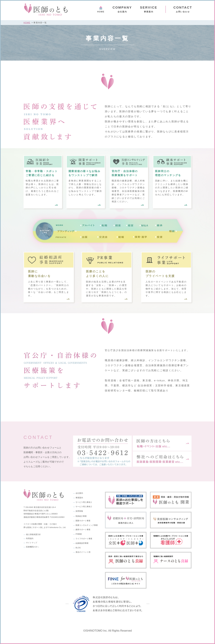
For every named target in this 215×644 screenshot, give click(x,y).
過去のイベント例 (83, 552)
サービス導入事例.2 (84, 507)
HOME (101, 12)
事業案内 (79, 498)
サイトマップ (32, 543)
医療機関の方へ (33, 547)
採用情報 (79, 511)
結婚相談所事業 (82, 543)
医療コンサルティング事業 (87, 525)
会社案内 (122, 9)
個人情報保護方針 (33, 534)
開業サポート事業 (83, 521)
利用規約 (30, 538)
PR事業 (79, 534)
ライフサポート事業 (84, 539)
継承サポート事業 (83, 530)
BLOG (78, 548)
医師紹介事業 (81, 516)
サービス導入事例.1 (84, 502)
